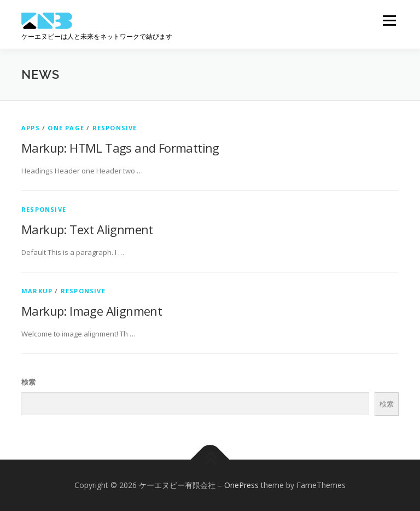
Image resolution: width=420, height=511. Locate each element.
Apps (31, 128)
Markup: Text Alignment (87, 229)
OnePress (241, 485)
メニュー (389, 20)
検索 (28, 382)
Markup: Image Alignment (92, 311)
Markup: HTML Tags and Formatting (120, 148)
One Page (66, 128)
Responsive (115, 128)
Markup (37, 291)
